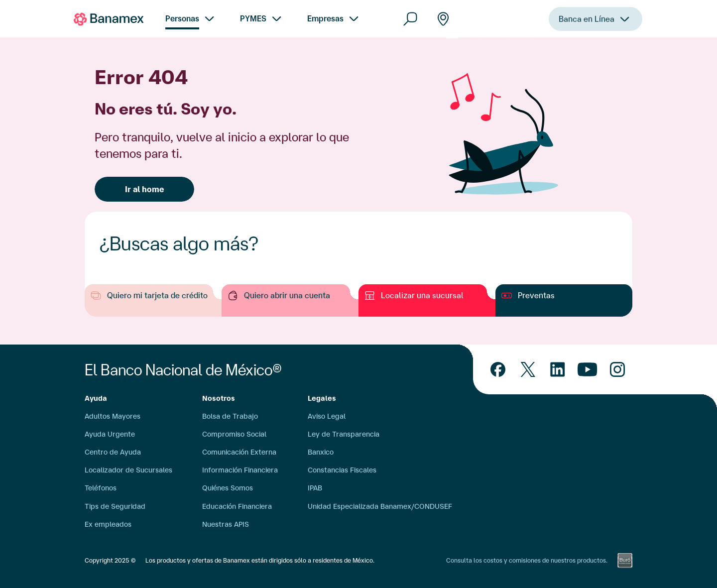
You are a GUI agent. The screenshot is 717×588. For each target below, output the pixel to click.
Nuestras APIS (226, 524)
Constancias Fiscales (342, 470)
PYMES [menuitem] (253, 18)
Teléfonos (101, 488)
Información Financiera (240, 470)
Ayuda (96, 398)
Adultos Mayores (113, 416)
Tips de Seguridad (115, 506)
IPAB (315, 488)
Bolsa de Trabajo (230, 416)
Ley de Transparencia (344, 434)
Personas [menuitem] (182, 18)
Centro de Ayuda (113, 452)
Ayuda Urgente (110, 434)
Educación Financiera (237, 506)
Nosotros (219, 398)
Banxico (321, 452)
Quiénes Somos (228, 488)
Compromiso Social (234, 434)
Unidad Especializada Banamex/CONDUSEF (380, 506)
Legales (322, 398)
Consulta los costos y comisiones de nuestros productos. (527, 560)
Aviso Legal (327, 416)
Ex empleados (108, 524)
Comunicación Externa (239, 452)
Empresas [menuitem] (325, 18)
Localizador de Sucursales (128, 470)
